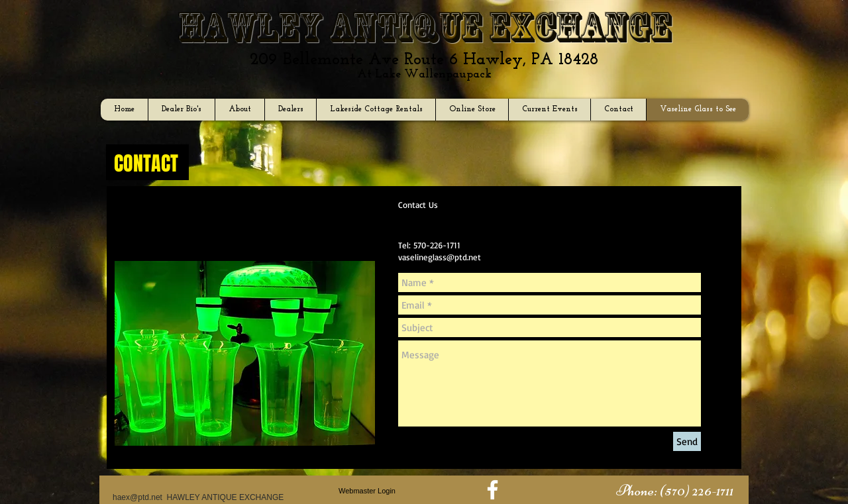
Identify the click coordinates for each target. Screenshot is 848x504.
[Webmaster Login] (367, 491)
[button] (674, 491)
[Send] (687, 441)
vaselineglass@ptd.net (440, 257)
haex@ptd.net (137, 497)
